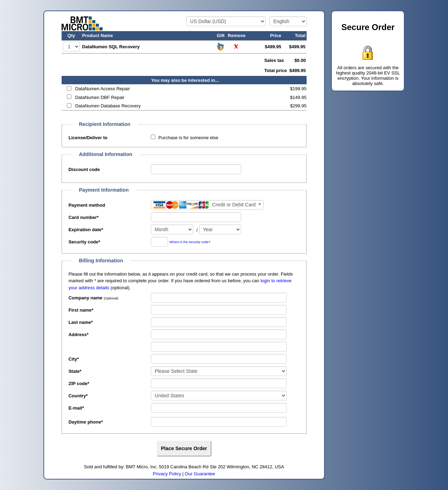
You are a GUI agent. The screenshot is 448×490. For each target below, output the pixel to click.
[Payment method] (207, 205)
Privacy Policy (167, 474)
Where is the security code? (190, 242)
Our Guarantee (200, 474)
